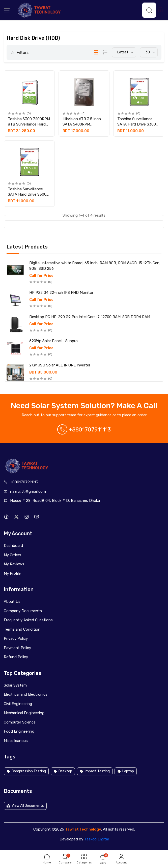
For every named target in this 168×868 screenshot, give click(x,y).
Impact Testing (95, 771)
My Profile (12, 573)
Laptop (126, 771)
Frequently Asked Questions (28, 620)
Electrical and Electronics (26, 694)
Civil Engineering (18, 704)
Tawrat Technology (83, 829)
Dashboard (13, 546)
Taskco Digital (96, 839)
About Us (12, 602)
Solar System (15, 685)
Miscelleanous (16, 741)
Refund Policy (16, 657)
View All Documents (25, 806)
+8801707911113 (84, 430)
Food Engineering (19, 731)
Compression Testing (26, 771)
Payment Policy (17, 648)
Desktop (63, 771)
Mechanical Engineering (24, 713)
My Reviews (14, 564)
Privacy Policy (16, 638)
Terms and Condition (22, 629)
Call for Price (41, 276)
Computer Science (20, 722)
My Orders (12, 555)
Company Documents (23, 611)
